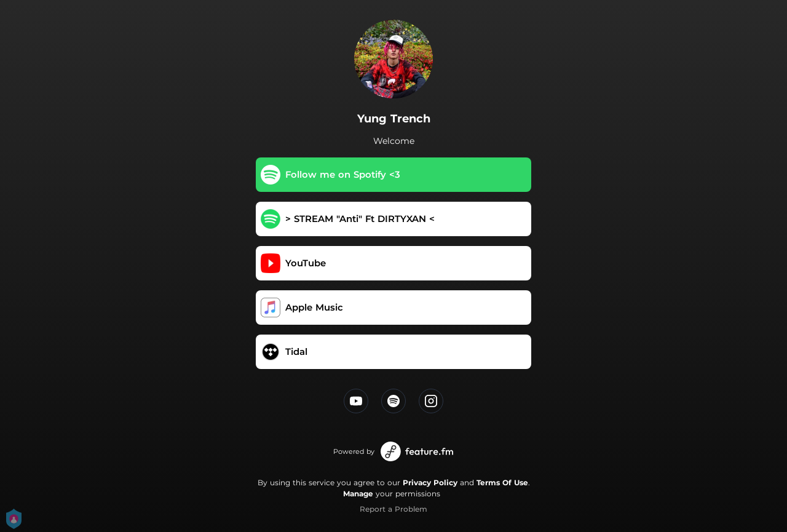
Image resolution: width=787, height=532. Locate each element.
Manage (358, 494)
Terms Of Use (502, 482)
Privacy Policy (430, 482)
